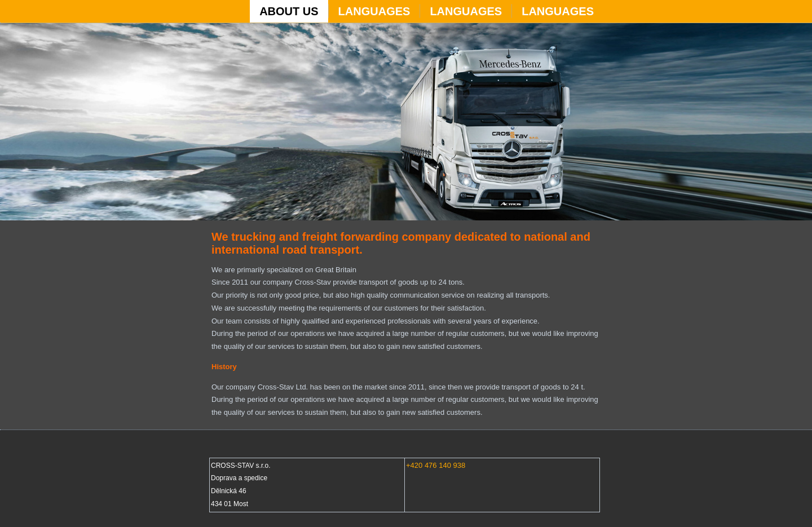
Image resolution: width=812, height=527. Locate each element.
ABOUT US (289, 11)
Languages (374, 11)
